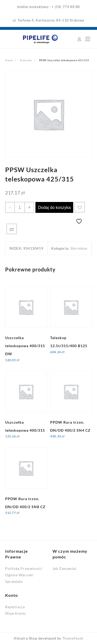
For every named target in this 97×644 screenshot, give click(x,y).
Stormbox (79, 248)
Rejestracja (15, 607)
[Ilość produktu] (20, 207)
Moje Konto (16, 613)
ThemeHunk (73, 638)
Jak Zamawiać (65, 568)
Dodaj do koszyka (54, 208)
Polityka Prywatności (24, 568)
